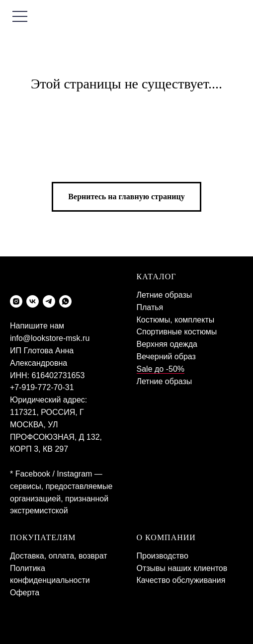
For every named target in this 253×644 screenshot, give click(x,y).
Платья (150, 307)
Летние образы (165, 295)
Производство (163, 556)
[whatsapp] (65, 301)
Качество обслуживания (181, 580)
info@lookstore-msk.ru (50, 338)
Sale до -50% (161, 369)
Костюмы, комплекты (176, 320)
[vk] (33, 301)
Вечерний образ (166, 357)
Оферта (25, 593)
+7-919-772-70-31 (42, 387)
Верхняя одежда (167, 344)
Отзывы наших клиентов (182, 568)
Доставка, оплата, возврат (59, 556)
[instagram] (16, 301)
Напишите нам (37, 326)
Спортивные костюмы (177, 332)
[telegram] (49, 301)
